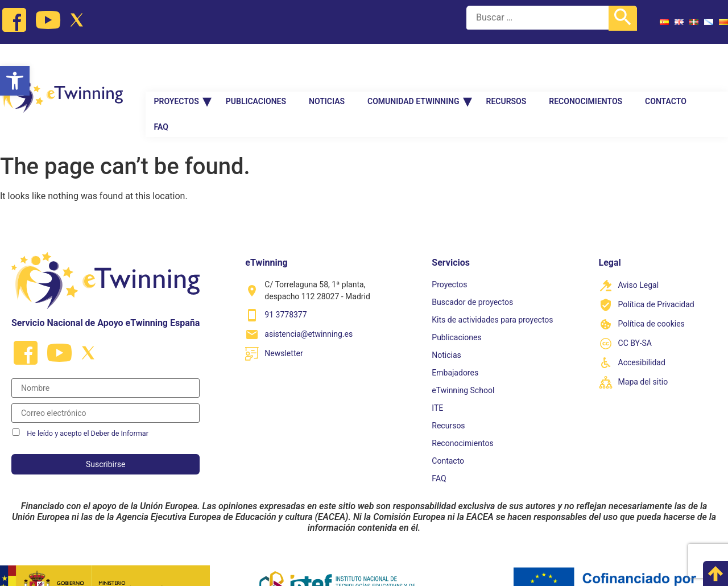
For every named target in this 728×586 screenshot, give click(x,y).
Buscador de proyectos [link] (472, 266)
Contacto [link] (666, 65)
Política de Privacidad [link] (656, 269)
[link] (15, 81)
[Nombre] (106, 352)
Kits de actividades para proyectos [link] (492, 283)
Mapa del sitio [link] (643, 346)
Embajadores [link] (455, 336)
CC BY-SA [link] (635, 307)
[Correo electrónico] (106, 377)
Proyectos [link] (177, 65)
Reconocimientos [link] (586, 65)
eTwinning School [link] (463, 354)
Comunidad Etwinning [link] (413, 65)
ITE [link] (437, 372)
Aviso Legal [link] (639, 249)
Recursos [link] (506, 65)
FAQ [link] (161, 90)
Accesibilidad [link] (642, 327)
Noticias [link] (327, 65)
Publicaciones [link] (256, 65)
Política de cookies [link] (652, 288)
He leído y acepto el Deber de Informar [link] (88, 397)
